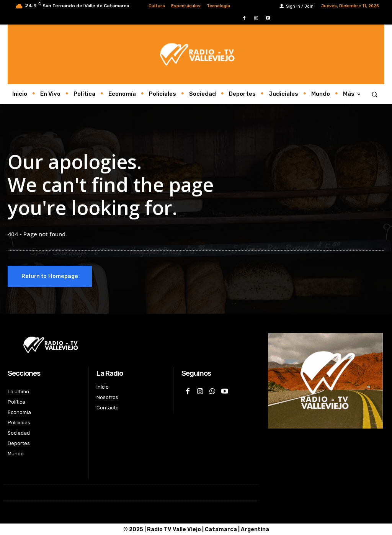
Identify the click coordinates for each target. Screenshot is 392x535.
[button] (375, 94)
